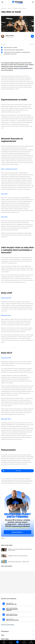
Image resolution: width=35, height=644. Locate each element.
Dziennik (4, 643)
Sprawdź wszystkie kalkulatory (8, 625)
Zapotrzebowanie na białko (11, 48)
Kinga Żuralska (10, 36)
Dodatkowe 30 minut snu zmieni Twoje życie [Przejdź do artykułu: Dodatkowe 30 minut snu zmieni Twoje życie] (18, 556)
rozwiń (31, 44)
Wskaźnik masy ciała (14, 604)
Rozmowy (24, 643)
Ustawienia (31, 643)
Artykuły (10, 8)
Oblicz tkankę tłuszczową (14, 620)
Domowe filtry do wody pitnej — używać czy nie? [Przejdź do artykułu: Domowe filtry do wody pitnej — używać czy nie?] (19, 562)
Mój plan (11, 643)
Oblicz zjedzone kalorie (14, 615)
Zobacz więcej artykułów (7, 566)
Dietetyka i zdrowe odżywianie (20, 8)
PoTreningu (4, 8)
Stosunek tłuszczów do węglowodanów (14, 50)
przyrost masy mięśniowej (21, 68)
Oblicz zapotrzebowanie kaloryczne (14, 609)
